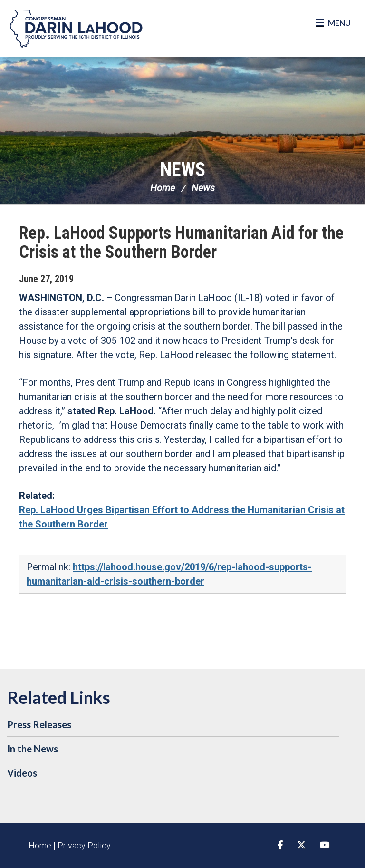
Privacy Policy (84, 845)
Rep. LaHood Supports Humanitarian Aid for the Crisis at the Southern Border (181, 243)
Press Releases (39, 724)
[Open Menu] (333, 23)
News (183, 170)
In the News (33, 749)
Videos (22, 773)
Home (163, 188)
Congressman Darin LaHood (76, 29)
